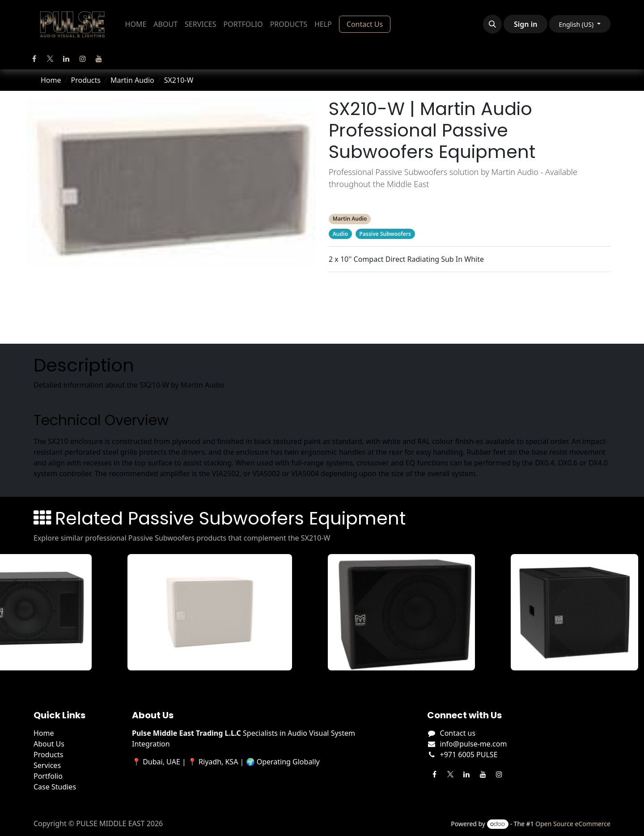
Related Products (469, 306)
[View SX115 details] (579, 612)
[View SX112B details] (407, 612)
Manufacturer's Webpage (470, 324)
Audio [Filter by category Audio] (340, 234)
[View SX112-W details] (215, 612)
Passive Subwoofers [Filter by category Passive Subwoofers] (385, 234)
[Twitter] (50, 59)
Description (470, 288)
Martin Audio (132, 80)
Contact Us (365, 24)
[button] (492, 24)
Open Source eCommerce (573, 824)
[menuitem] (136, 24)
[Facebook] (34, 59)
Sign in (525, 24)
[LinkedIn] (66, 59)
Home (51, 80)
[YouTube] (99, 59)
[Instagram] (83, 59)
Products (86, 80)
